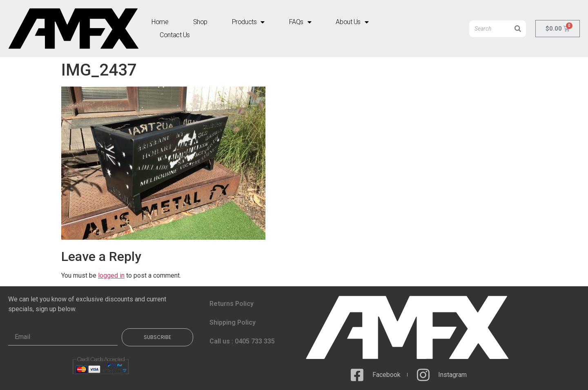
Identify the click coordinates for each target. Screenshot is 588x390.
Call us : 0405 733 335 (242, 341)
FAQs (300, 22)
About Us (352, 22)
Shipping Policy (233, 322)
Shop (200, 22)
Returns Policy (232, 304)
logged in (111, 275)
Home (160, 22)
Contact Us (175, 35)
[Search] (518, 29)
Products (248, 22)
